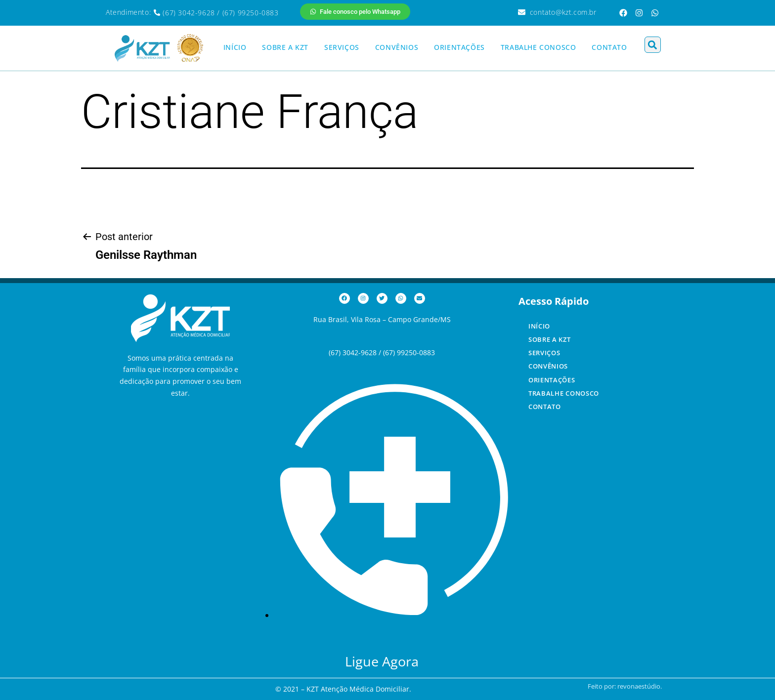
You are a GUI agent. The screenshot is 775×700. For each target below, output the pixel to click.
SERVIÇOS (342, 47)
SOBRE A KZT (285, 47)
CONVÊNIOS (397, 47)
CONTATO (609, 47)
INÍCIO (235, 47)
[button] (653, 45)
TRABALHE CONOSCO (538, 47)
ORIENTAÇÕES (459, 47)
